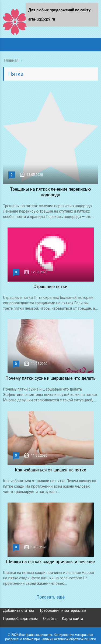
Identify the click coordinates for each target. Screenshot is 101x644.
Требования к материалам (63, 610)
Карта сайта (73, 619)
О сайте (50, 619)
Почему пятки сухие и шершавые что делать (50, 378)
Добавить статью (18, 610)
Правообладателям (20, 619)
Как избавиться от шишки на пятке (50, 470)
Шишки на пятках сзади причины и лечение (50, 562)
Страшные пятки (50, 287)
